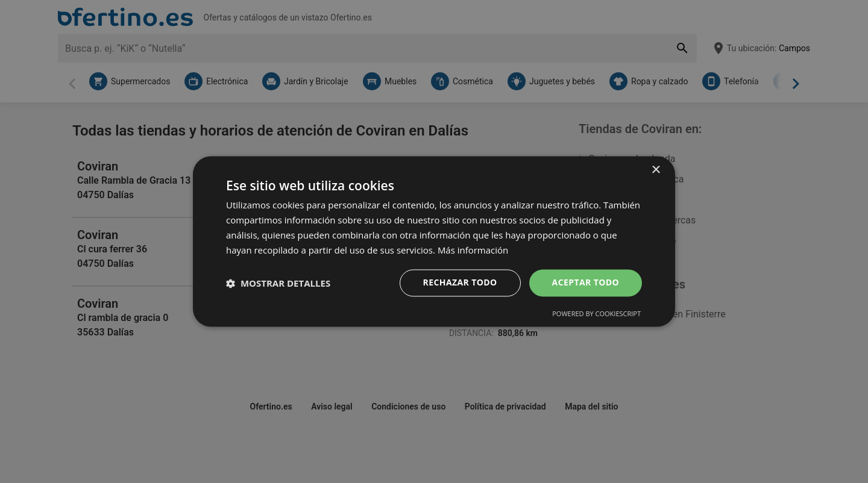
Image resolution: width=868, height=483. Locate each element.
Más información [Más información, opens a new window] (473, 250)
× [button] (656, 170)
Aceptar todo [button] (586, 283)
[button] (278, 283)
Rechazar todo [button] (460, 283)
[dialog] (434, 241)
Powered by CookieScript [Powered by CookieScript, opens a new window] (596, 314)
